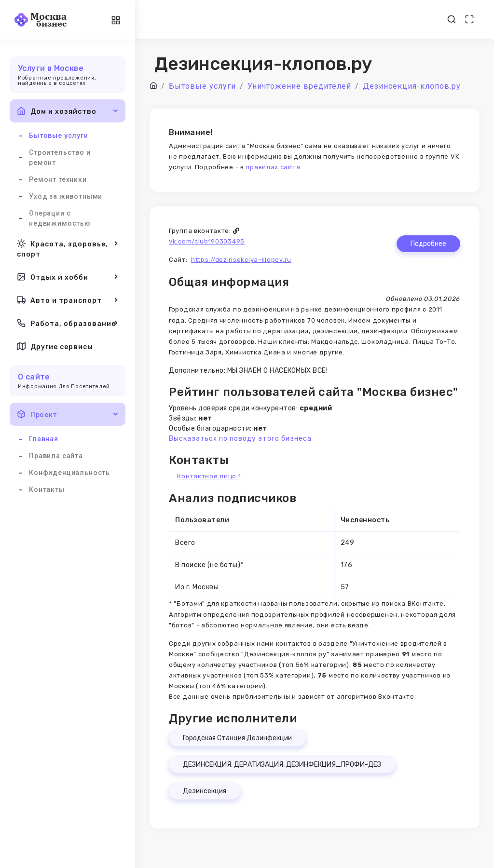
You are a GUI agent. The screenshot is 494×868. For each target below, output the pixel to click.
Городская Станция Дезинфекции (237, 738)
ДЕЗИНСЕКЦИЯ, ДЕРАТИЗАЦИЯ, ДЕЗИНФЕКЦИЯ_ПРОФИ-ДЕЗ (282, 765)
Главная (44, 439)
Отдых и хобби (68, 277)
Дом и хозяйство (68, 111)
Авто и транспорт (68, 300)
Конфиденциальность (69, 473)
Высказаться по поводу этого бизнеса (240, 439)
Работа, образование (68, 323)
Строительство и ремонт (60, 157)
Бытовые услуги (59, 136)
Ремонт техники (58, 179)
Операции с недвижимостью (60, 218)
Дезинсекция (205, 791)
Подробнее (428, 244)
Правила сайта (56, 456)
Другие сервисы (55, 346)
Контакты (47, 489)
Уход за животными (66, 196)
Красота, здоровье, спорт (68, 248)
